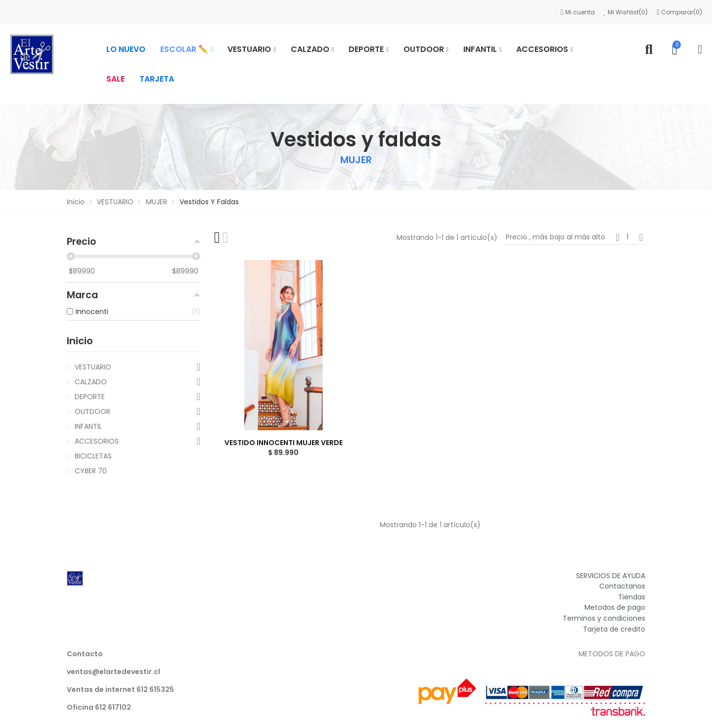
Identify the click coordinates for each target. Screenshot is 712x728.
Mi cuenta (578, 12)
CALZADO (91, 382)
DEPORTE (90, 397)
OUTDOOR (92, 411)
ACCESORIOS (97, 441)
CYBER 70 (91, 471)
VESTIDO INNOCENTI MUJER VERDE (284, 443)
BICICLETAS (93, 456)
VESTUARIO (93, 367)
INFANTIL (88, 426)
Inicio (80, 341)
